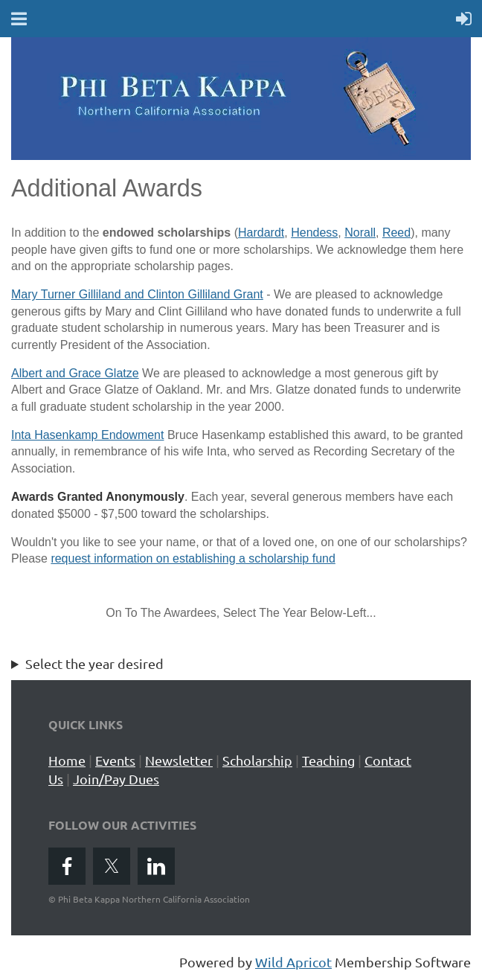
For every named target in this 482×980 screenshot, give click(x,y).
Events (115, 760)
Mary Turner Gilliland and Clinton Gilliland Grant (137, 294)
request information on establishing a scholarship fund (193, 558)
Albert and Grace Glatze (75, 373)
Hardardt (261, 233)
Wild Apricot (293, 962)
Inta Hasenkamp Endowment (87, 435)
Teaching (328, 760)
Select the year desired (94, 663)
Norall (360, 233)
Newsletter (179, 760)
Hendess (314, 233)
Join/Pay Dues (116, 779)
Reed (396, 233)
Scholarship (257, 760)
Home (67, 760)
